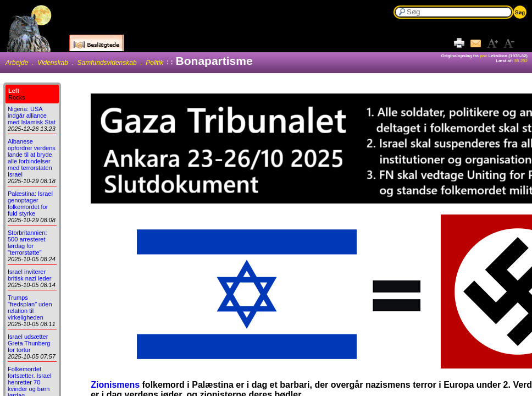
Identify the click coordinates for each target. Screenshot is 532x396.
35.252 (521, 61)
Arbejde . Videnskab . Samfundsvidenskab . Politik (84, 63)
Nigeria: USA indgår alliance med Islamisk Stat (32, 116)
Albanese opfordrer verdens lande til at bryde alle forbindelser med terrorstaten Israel (32, 158)
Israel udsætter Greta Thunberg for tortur (29, 343)
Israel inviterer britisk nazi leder (29, 275)
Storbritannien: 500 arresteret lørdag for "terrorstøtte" (27, 243)
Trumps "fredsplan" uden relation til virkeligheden (30, 307)
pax (483, 56)
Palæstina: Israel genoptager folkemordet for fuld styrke (30, 204)
